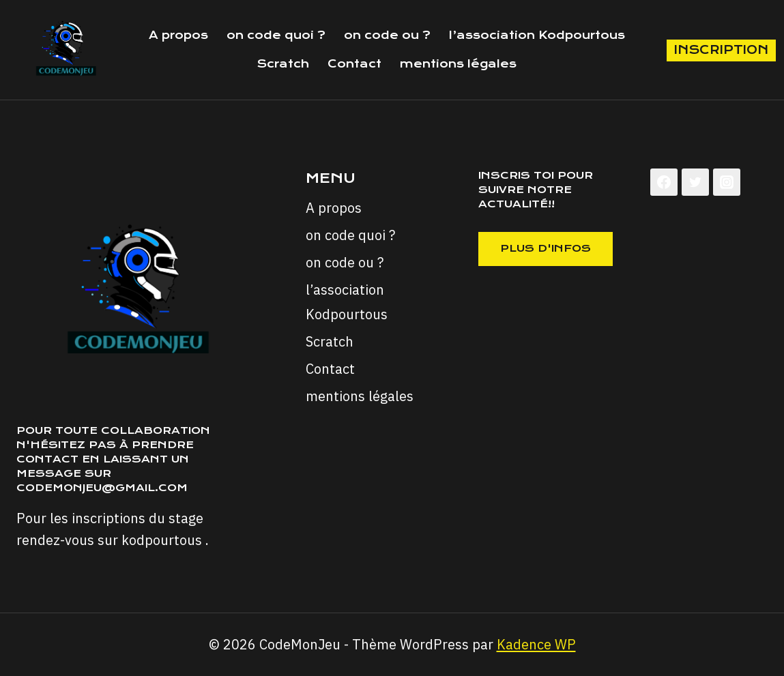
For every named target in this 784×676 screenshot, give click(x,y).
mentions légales (458, 64)
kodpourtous (162, 540)
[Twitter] (695, 182)
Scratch (283, 64)
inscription (721, 50)
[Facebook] (664, 182)
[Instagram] (727, 182)
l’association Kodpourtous (537, 35)
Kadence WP (536, 644)
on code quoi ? (276, 35)
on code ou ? (387, 35)
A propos (178, 35)
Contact (354, 64)
